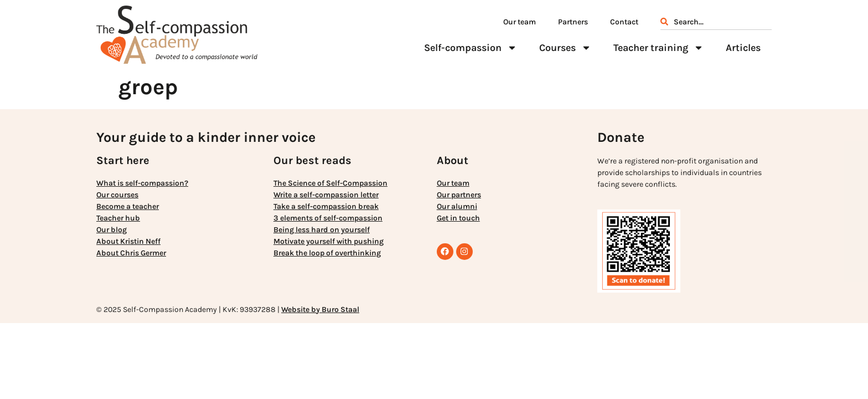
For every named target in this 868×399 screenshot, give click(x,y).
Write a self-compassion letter (326, 195)
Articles (743, 48)
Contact (624, 22)
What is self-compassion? (142, 183)
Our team (520, 22)
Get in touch (458, 218)
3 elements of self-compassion (328, 218)
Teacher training (658, 48)
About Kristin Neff (128, 241)
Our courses (117, 195)
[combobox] (716, 24)
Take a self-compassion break (326, 206)
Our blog (112, 230)
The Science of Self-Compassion (330, 183)
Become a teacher (128, 206)
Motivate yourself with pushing (329, 241)
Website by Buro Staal (320, 310)
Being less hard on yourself (322, 230)
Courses (565, 48)
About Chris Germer (131, 253)
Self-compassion (471, 48)
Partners (573, 22)
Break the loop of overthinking (327, 253)
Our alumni (457, 206)
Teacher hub (118, 218)
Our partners (459, 195)
